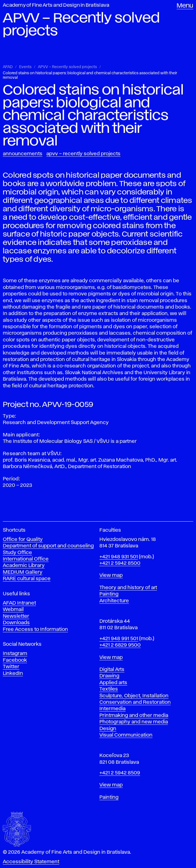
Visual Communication (126, 735)
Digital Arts (112, 670)
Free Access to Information (35, 629)
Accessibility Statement (31, 862)
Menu (185, 6)
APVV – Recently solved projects (67, 67)
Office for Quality (23, 540)
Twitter (11, 667)
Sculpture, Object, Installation (134, 696)
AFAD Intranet (19, 603)
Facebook (15, 660)
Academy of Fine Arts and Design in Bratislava (56, 5)
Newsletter (16, 616)
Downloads (16, 623)
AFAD (8, 67)
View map (111, 575)
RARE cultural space (27, 579)
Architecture (114, 601)
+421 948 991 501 (119, 639)
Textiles (109, 689)
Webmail (13, 610)
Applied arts (113, 683)
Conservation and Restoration (135, 702)
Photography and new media (134, 722)
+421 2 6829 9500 (120, 645)
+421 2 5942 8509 (120, 773)
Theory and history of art (128, 588)
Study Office (17, 553)
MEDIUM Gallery (23, 572)
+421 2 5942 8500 (120, 563)
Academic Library (24, 566)
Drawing (109, 676)
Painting (109, 594)
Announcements (23, 154)
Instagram (15, 654)
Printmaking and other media (134, 716)
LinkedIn (13, 673)
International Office (26, 559)
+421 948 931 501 (119, 557)
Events (25, 67)
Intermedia (112, 709)
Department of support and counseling (48, 546)
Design (108, 729)
